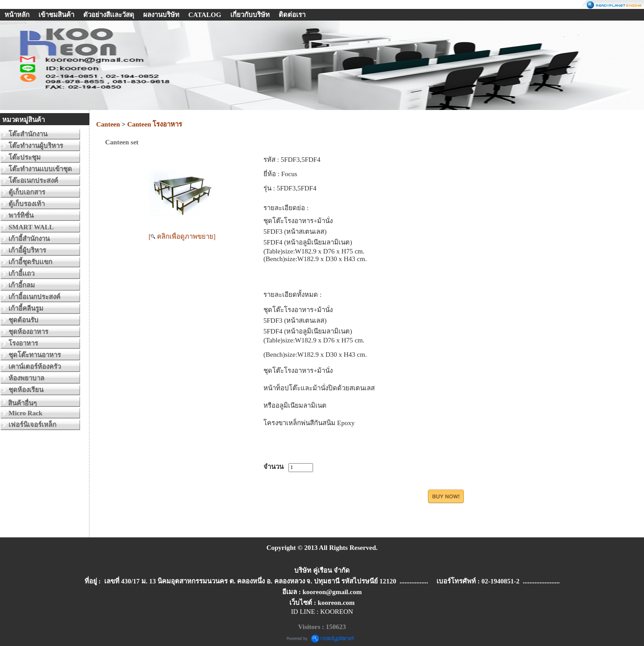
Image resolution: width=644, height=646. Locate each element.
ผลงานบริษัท (161, 15)
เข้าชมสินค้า (56, 15)
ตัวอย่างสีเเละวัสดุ (109, 15)
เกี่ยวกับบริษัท (250, 15)
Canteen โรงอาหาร (155, 124)
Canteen (109, 124)
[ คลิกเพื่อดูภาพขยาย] (182, 236)
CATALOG (205, 15)
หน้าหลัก (17, 15)
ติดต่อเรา (292, 15)
